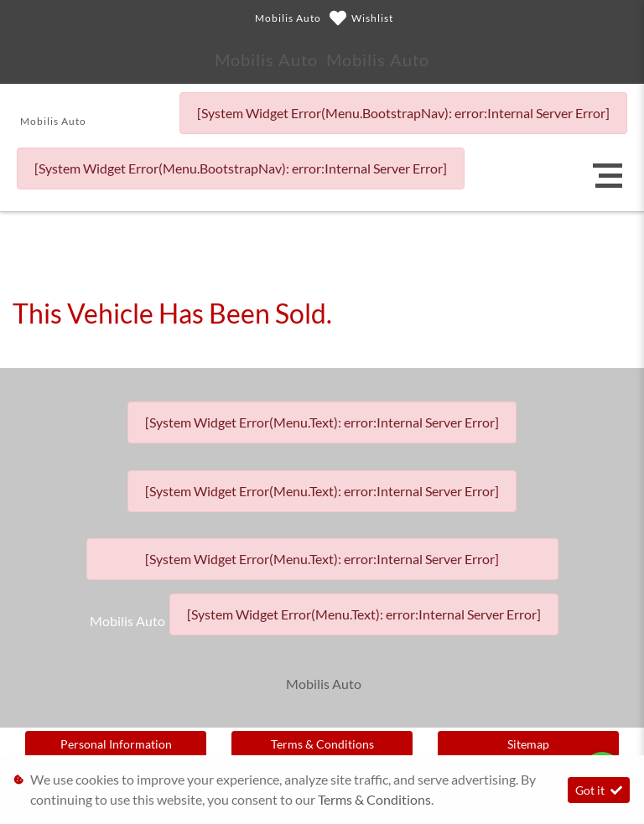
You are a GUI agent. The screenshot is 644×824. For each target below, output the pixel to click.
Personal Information (116, 744)
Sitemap (528, 744)
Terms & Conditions (322, 744)
